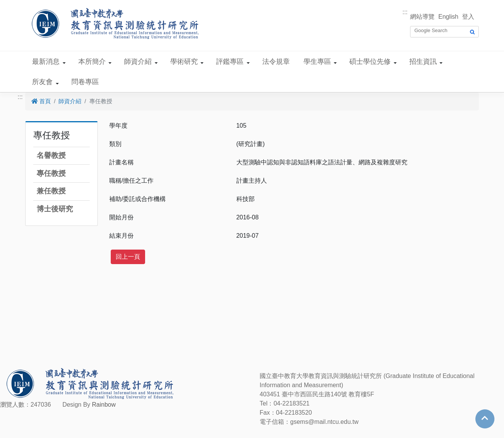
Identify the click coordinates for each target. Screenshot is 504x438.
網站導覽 (422, 17)
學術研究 (184, 62)
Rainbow (104, 405)
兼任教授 (51, 191)
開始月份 (121, 217)
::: (405, 12)
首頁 (41, 101)
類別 (115, 144)
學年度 (118, 126)
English (448, 17)
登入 (468, 17)
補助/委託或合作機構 (137, 199)
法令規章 (276, 62)
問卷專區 (85, 82)
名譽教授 (51, 155)
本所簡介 (92, 62)
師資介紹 (138, 62)
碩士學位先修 (370, 62)
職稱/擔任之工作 (131, 181)
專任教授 (51, 173)
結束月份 (121, 236)
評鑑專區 (230, 62)
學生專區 (317, 62)
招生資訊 (423, 62)
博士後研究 (55, 209)
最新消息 (46, 62)
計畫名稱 (121, 162)
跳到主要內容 (18, 4)
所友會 (42, 82)
